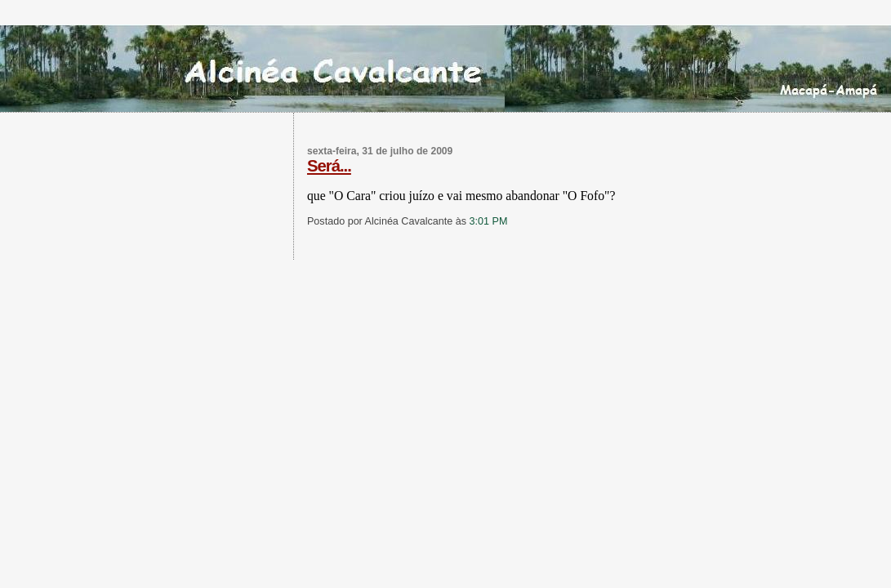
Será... (329, 166)
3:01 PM (489, 221)
